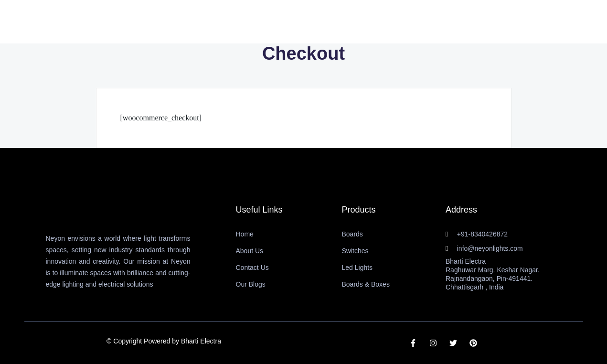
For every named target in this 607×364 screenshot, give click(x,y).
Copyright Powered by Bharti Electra (167, 341)
